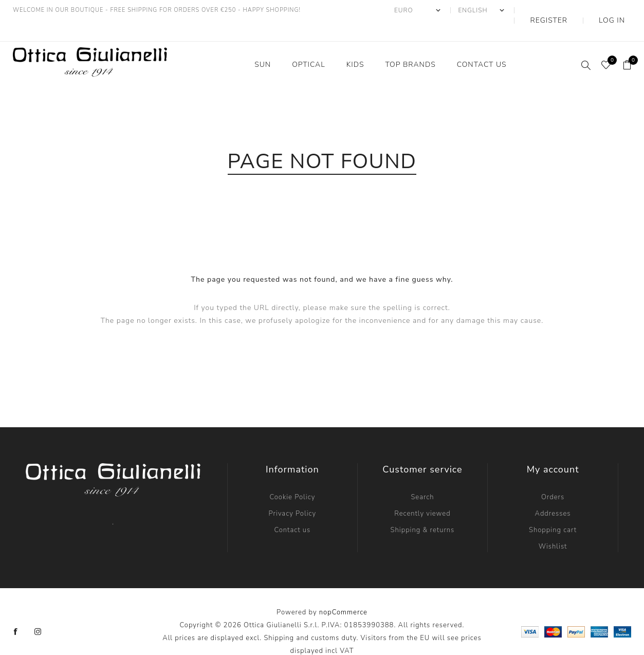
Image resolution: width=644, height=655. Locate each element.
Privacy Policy (293, 493)
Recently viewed (422, 493)
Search (422, 477)
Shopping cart (553, 510)
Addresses (553, 493)
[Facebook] (16, 611)
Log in (620, 10)
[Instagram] (38, 611)
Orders (553, 477)
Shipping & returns (423, 510)
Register (573, 10)
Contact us (292, 510)
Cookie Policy (292, 477)
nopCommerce (343, 592)
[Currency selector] (450, 10)
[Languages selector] (514, 10)
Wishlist (553, 526)
